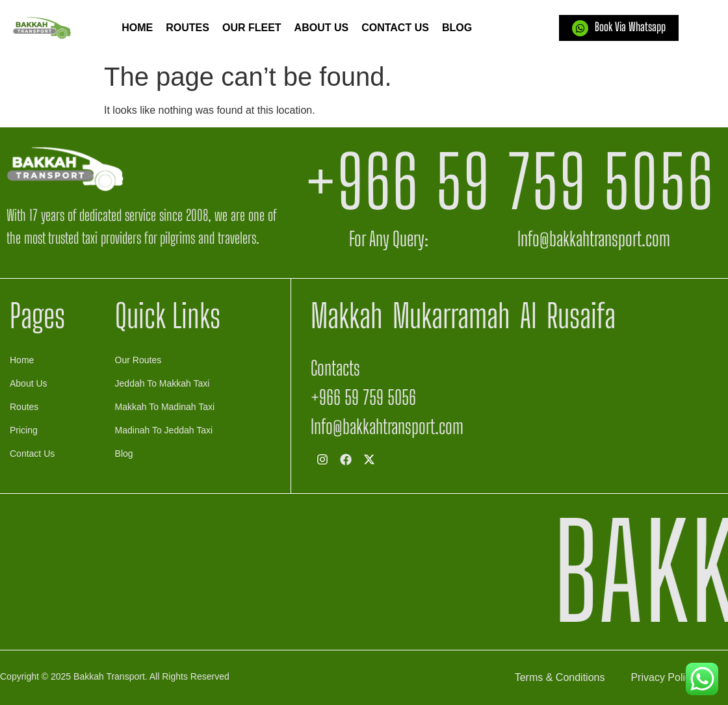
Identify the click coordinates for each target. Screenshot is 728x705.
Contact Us (395, 28)
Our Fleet (252, 28)
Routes (188, 28)
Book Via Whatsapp (630, 27)
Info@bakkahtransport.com (594, 238)
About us (322, 28)
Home (137, 28)
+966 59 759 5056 (510, 182)
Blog (457, 28)
